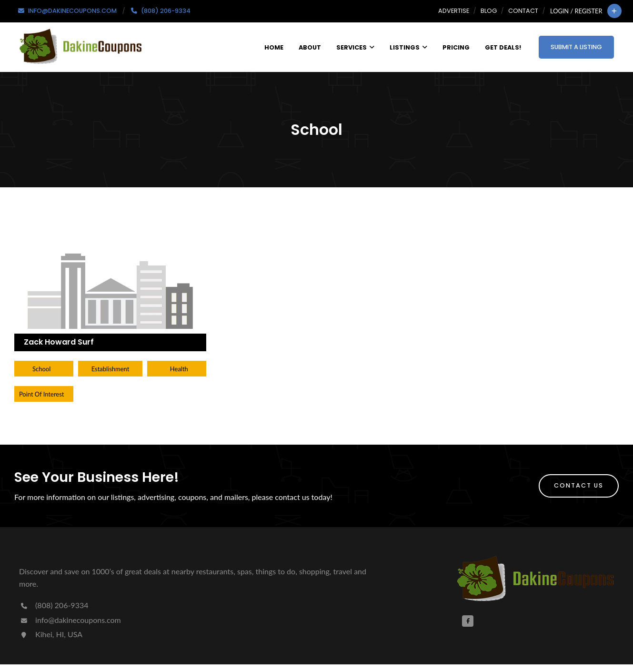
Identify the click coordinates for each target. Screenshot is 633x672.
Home (274, 47)
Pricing (456, 47)
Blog (489, 11)
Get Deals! (503, 47)
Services (355, 47)
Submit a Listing (576, 47)
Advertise (454, 11)
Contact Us (579, 485)
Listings (408, 47)
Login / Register (576, 11)
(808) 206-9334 (54, 605)
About (310, 47)
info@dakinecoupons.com (70, 620)
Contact (523, 11)
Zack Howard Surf (59, 342)
